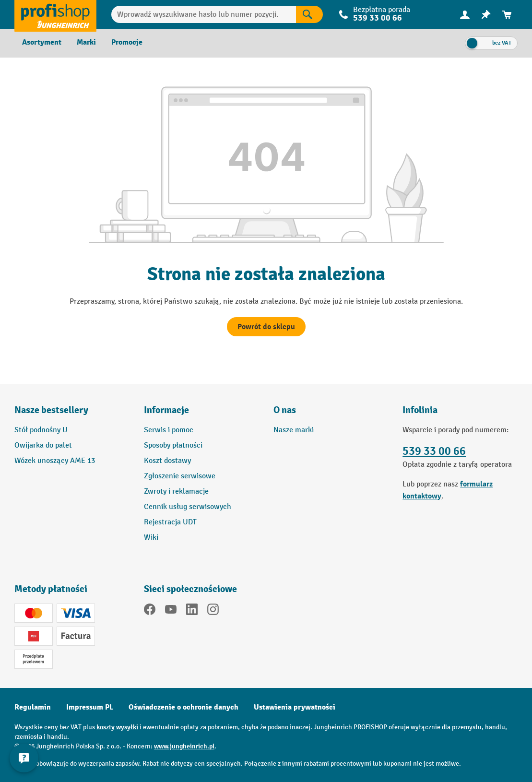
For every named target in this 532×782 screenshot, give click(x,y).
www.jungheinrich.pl (184, 746)
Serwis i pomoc (169, 430)
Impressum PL (90, 707)
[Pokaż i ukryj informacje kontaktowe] (24, 758)
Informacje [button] (166, 410)
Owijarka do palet (43, 445)
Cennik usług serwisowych (188, 507)
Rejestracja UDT (170, 522)
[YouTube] (171, 611)
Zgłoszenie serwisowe (180, 476)
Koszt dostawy (167, 461)
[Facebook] (150, 611)
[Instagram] (213, 611)
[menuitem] (465, 15)
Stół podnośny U (41, 430)
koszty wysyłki (117, 727)
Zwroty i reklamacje (176, 492)
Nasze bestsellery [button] (51, 410)
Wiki (151, 538)
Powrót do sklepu (266, 327)
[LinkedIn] (192, 611)
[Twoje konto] (465, 14)
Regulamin (33, 707)
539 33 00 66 (378, 18)
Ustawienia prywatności (295, 707)
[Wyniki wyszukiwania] (309, 14)
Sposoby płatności (173, 445)
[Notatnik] (486, 15)
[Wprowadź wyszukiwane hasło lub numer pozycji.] (204, 14)
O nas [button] (285, 410)
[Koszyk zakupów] (507, 15)
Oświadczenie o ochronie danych (183, 707)
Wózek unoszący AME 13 (55, 461)
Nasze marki (294, 430)
